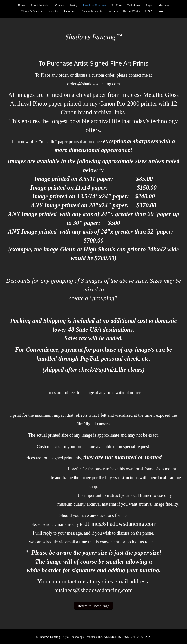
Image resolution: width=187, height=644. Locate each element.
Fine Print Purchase (94, 5)
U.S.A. (149, 11)
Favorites (53, 11)
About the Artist (40, 5)
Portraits (113, 11)
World (162, 11)
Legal (149, 5)
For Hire (117, 5)
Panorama (70, 11)
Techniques (134, 5)
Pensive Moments (92, 11)
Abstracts (164, 5)
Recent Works (131, 11)
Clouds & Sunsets (31, 11)
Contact (60, 5)
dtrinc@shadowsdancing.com (121, 524)
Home (21, 5)
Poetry (73, 5)
